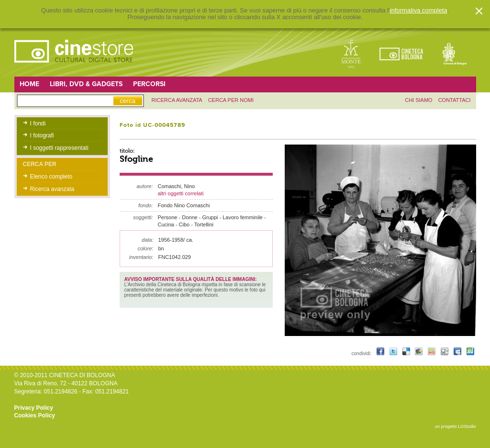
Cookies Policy (35, 415)
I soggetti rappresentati (59, 148)
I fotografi (42, 135)
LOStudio (467, 426)
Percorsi (149, 84)
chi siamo (418, 100)
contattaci (455, 100)
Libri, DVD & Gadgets (86, 84)
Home (29, 84)
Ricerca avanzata (52, 189)
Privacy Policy (34, 408)
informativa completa (419, 11)
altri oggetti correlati (181, 193)
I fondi (38, 123)
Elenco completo (51, 177)
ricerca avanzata (177, 100)
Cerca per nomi (231, 100)
